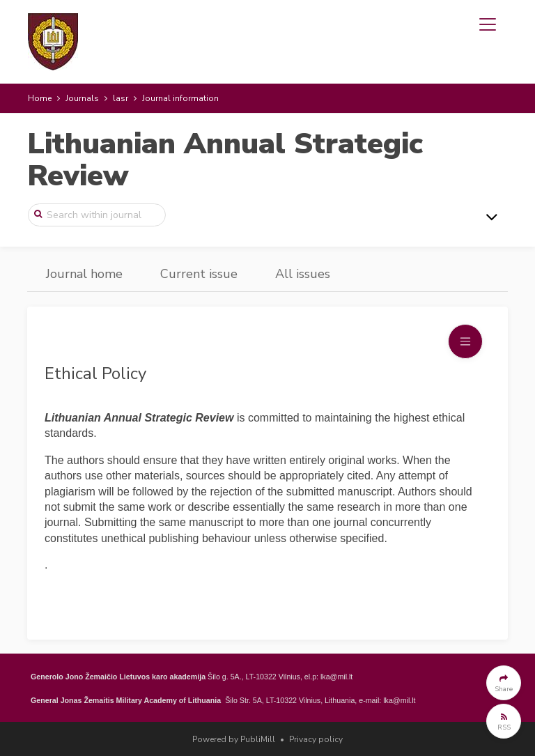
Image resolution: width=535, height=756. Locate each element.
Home (40, 98)
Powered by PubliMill (234, 739)
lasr (121, 98)
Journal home (84, 274)
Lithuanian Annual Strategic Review (225, 160)
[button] (504, 683)
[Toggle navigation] (488, 24)
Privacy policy (316, 739)
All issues (303, 274)
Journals (82, 98)
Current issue (199, 274)
